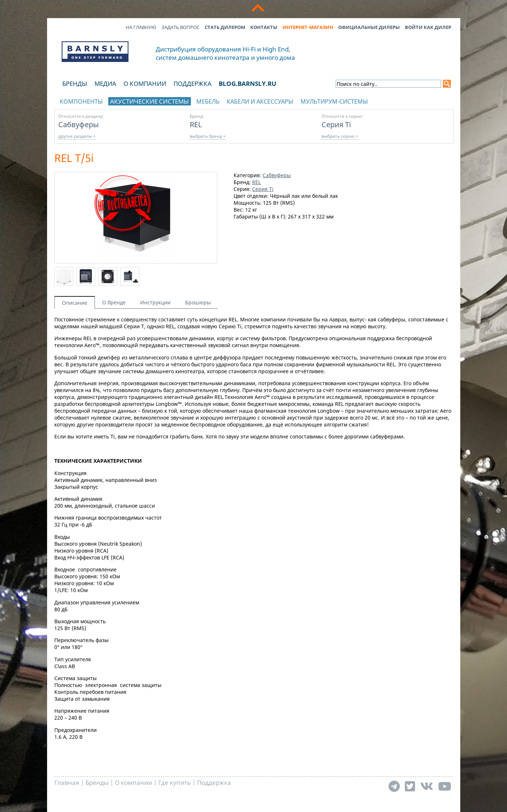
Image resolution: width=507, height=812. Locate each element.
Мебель (208, 101)
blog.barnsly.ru (248, 84)
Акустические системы (150, 101)
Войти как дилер (428, 27)
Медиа (105, 84)
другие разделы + (77, 136)
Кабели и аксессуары (260, 101)
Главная (67, 782)
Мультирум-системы (334, 101)
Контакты (264, 27)
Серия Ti (336, 124)
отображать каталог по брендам (408, 100)
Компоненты (81, 101)
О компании (145, 84)
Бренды (75, 84)
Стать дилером (225, 27)
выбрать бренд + (208, 136)
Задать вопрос (181, 27)
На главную (141, 27)
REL (196, 124)
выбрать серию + (340, 136)
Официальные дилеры (369, 27)
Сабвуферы (79, 124)
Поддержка (192, 84)
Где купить (175, 782)
